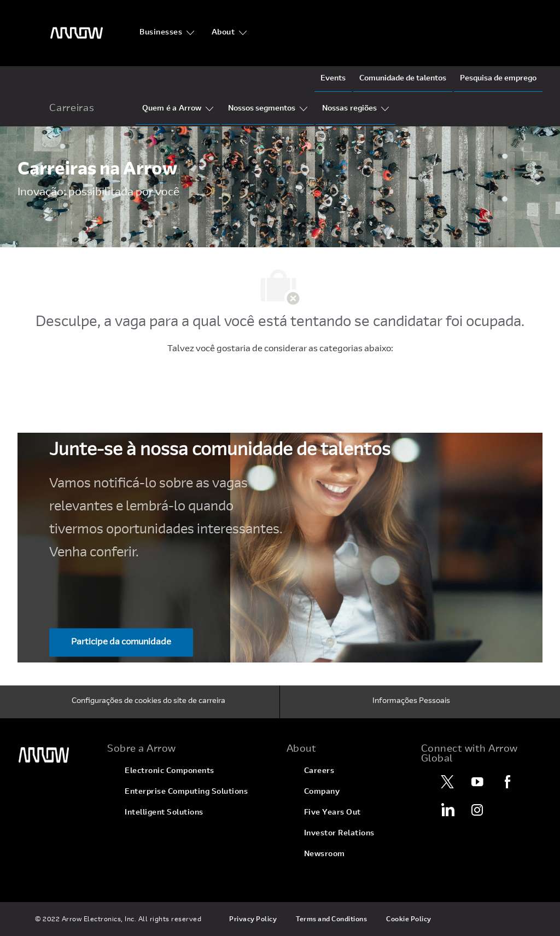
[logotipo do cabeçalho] (77, 33)
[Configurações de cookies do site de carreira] (148, 702)
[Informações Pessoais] (411, 702)
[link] (56, 755)
